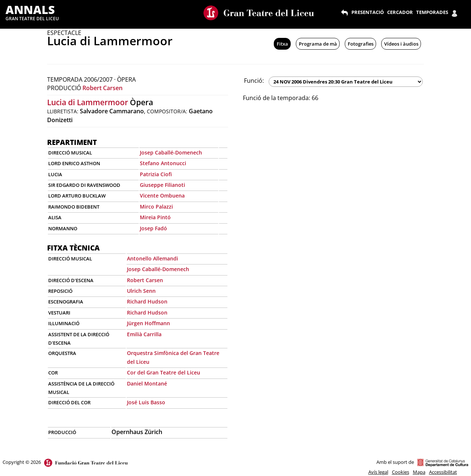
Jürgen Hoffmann (148, 323)
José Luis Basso (146, 402)
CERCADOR (400, 12)
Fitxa (282, 44)
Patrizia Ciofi (156, 174)
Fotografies (361, 44)
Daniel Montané (147, 383)
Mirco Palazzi (156, 207)
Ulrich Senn (141, 291)
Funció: (254, 81)
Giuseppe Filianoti (162, 185)
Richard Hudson (147, 301)
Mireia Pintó (155, 217)
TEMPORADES (432, 12)
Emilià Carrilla (144, 334)
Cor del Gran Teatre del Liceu (164, 372)
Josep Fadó (153, 228)
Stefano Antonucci (163, 163)
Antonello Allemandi (153, 258)
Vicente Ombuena (162, 196)
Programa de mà (318, 44)
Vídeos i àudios (401, 44)
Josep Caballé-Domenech (171, 152)
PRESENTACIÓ (368, 12)
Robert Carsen (102, 88)
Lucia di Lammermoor (88, 102)
